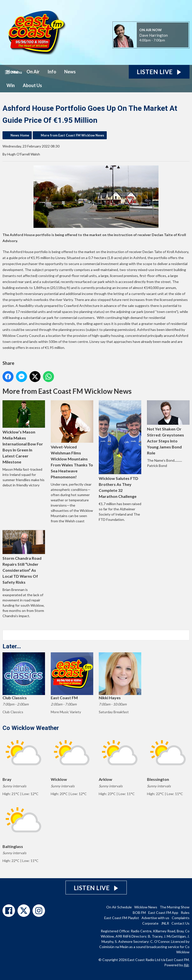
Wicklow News (146, 907)
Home (12, 72)
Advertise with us (155, 918)
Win (11, 85)
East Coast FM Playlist (122, 918)
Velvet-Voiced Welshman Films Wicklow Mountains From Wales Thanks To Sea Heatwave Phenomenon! (72, 440)
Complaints (181, 918)
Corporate (150, 923)
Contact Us (180, 923)
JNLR (165, 923)
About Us (32, 85)
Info (52, 72)
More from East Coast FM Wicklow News (72, 135)
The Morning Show (175, 907)
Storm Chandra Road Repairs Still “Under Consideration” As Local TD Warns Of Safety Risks (24, 557)
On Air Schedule (119, 907)
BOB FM (139, 912)
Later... (12, 646)
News (70, 72)
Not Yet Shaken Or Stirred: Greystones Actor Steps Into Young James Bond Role (168, 428)
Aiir (186, 965)
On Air (33, 72)
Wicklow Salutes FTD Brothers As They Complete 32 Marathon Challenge (120, 449)
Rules (185, 912)
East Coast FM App (163, 912)
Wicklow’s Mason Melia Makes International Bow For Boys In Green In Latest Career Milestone (24, 432)
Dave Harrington (153, 35)
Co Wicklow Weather (31, 728)
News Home (20, 135)
